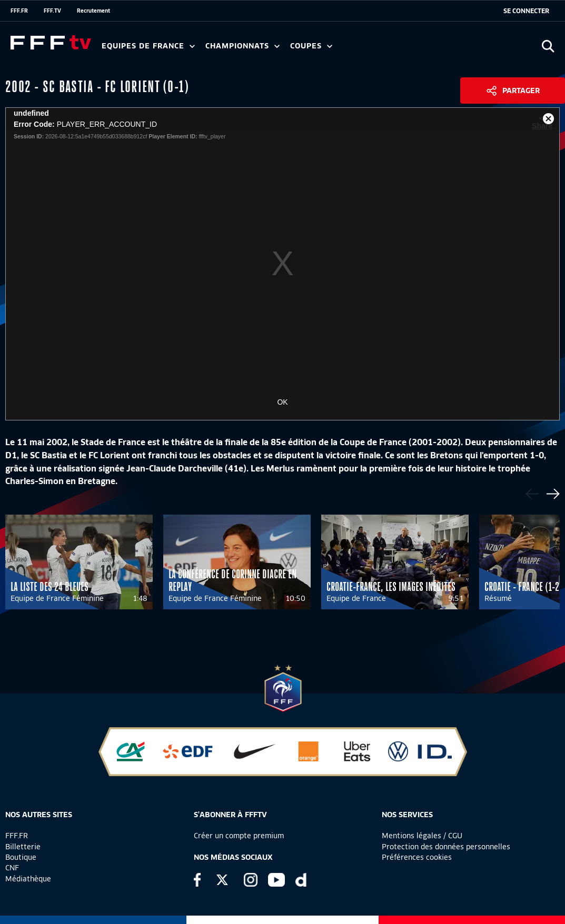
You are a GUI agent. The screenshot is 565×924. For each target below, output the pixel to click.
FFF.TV (52, 11)
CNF (12, 868)
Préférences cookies (417, 857)
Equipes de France (148, 46)
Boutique (21, 857)
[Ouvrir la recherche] (548, 46)
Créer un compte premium (239, 836)
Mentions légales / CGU (422, 836)
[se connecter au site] (526, 11)
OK (282, 402)
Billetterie (23, 847)
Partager (521, 91)
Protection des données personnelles (446, 847)
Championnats (242, 46)
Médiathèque (28, 879)
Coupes (311, 46)
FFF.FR (19, 11)
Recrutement (93, 11)
